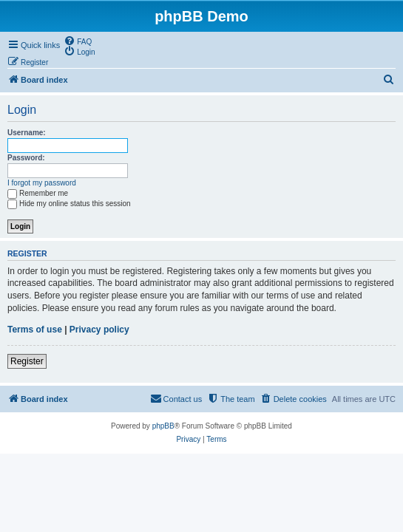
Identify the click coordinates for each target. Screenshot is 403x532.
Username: (27, 133)
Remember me (38, 193)
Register (27, 361)
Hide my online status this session (69, 204)
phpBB (163, 426)
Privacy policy (99, 330)
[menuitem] (78, 41)
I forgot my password (42, 183)
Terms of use (35, 330)
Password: (26, 158)
